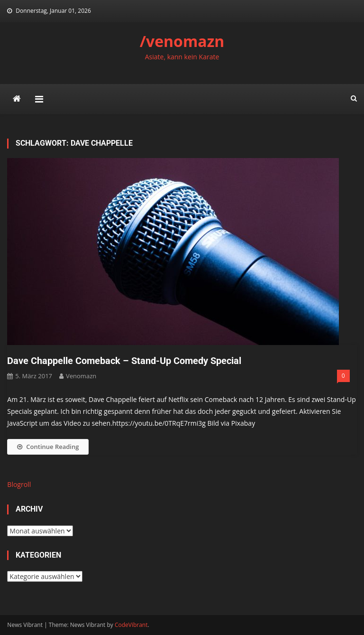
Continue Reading (48, 447)
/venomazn (182, 41)
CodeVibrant (131, 625)
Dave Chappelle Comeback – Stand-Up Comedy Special (124, 361)
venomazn (81, 376)
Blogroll (19, 484)
